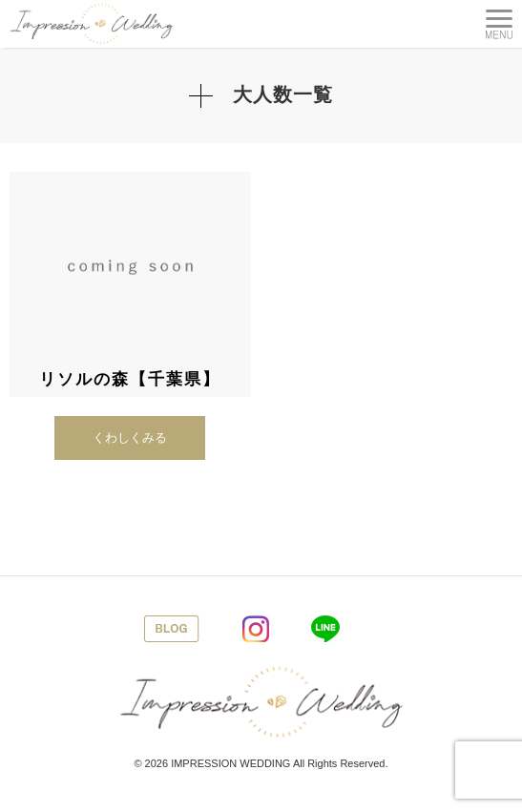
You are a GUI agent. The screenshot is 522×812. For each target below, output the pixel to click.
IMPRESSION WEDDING (230, 763)
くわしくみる (130, 437)
